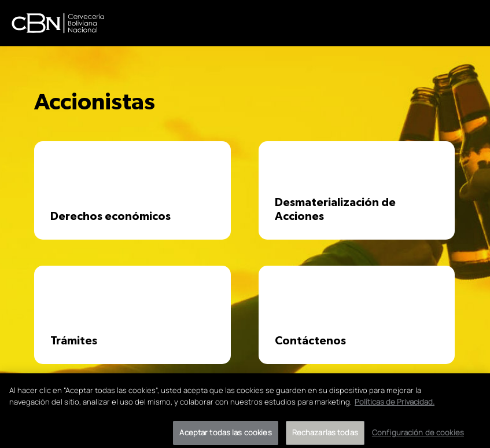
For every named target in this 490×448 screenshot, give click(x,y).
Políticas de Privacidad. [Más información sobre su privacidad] (395, 405)
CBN (58, 23)
